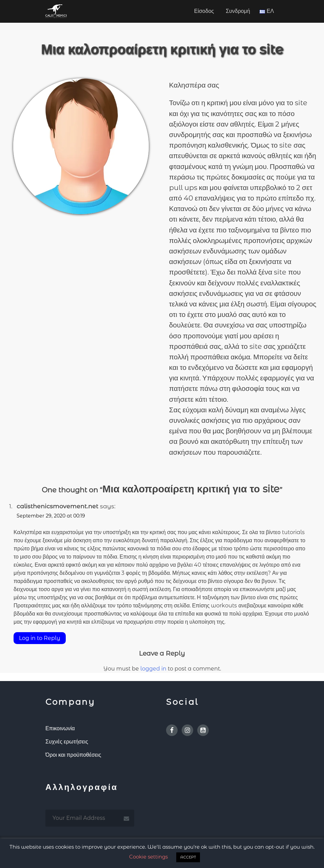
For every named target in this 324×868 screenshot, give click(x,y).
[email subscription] (90, 818)
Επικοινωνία (60, 728)
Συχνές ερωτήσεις (67, 742)
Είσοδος (204, 11)
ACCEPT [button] (188, 857)
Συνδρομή (238, 11)
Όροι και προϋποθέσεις (73, 755)
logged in (153, 669)
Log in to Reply (40, 638)
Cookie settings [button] (148, 857)
